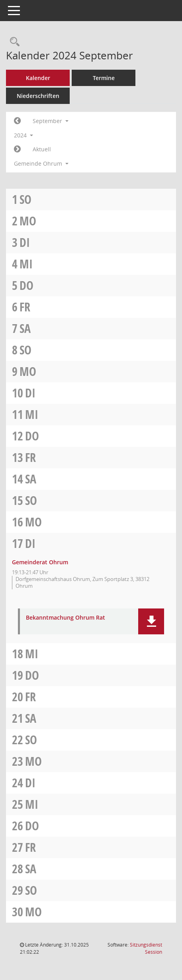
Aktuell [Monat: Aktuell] (42, 149)
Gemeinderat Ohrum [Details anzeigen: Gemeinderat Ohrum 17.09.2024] (40, 562)
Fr (25, 307)
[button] (151, 621)
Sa (25, 328)
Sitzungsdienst (146, 948)
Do (26, 285)
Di (25, 242)
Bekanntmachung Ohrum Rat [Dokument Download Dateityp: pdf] (66, 618)
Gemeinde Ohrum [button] (41, 163)
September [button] (51, 121)
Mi (26, 264)
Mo (28, 221)
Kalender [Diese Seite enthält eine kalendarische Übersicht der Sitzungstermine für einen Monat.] (38, 78)
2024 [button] (23, 135)
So (25, 199)
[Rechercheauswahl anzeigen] (13, 42)
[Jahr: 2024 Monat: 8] (17, 121)
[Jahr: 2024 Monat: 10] (17, 149)
